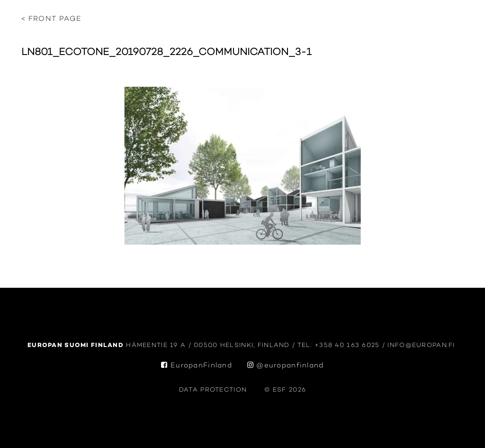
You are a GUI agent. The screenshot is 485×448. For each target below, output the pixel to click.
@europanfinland (286, 366)
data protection (213, 390)
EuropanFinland (197, 366)
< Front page (51, 19)
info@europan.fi (422, 345)
